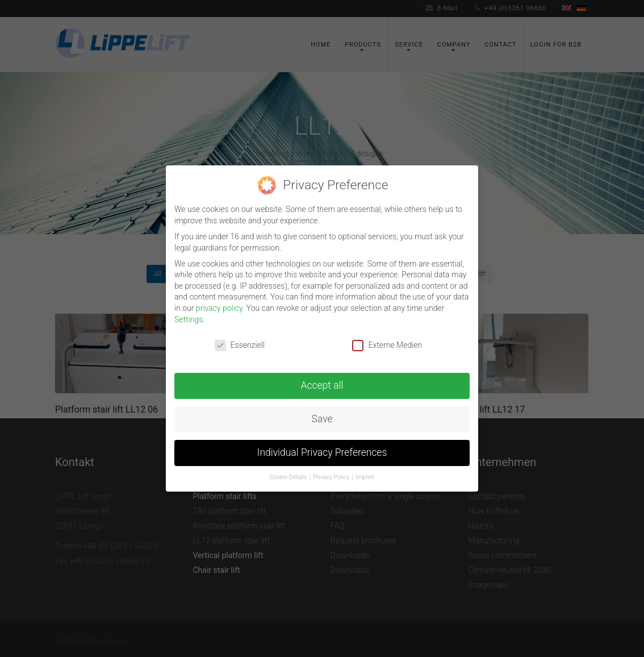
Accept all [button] (322, 385)
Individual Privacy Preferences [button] (322, 452)
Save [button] (322, 419)
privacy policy (219, 308)
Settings (189, 319)
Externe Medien (387, 345)
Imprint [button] (365, 477)
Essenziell (240, 345)
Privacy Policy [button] (332, 477)
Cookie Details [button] (289, 477)
